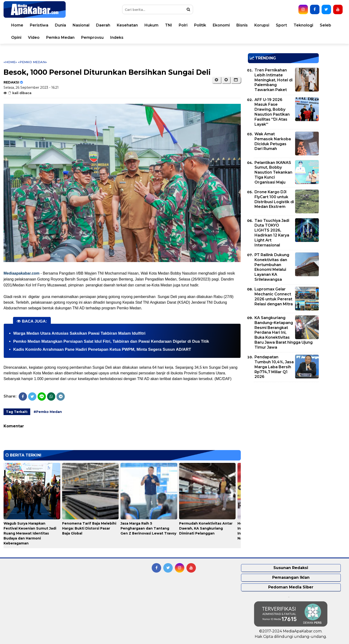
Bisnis (242, 25)
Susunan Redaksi (291, 568)
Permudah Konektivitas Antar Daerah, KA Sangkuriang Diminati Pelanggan (206, 528)
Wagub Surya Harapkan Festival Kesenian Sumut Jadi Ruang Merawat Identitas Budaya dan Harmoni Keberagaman (30, 533)
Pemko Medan (60, 37)
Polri (183, 25)
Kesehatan (127, 25)
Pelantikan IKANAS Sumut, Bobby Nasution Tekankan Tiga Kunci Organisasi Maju (273, 172)
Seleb (325, 25)
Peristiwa (39, 25)
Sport (281, 25)
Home (17, 25)
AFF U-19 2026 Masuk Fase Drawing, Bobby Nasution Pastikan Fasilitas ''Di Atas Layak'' (272, 112)
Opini (16, 37)
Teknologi (303, 25)
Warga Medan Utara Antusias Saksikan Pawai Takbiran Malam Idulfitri (79, 333)
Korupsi (262, 25)
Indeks (117, 37)
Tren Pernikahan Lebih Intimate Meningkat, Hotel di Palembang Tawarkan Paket (274, 80)
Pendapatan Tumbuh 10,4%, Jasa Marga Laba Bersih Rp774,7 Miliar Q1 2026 (274, 367)
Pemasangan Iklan (291, 577)
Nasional (81, 25)
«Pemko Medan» (32, 62)
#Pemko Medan (48, 412)
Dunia (60, 25)
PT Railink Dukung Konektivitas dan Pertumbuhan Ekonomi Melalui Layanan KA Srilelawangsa (272, 267)
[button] (236, 80)
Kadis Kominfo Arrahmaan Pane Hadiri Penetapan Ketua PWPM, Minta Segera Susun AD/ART (102, 349)
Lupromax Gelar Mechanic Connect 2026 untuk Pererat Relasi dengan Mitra (274, 296)
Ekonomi (221, 25)
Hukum (151, 25)
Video (34, 37)
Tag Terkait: (17, 412)
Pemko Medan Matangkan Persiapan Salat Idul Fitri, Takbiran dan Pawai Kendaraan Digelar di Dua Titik (111, 341)
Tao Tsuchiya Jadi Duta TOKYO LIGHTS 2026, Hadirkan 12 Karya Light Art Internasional (272, 233)
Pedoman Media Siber (291, 587)
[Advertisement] (283, 419)
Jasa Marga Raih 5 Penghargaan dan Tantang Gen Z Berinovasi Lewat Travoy (148, 528)
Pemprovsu (92, 37)
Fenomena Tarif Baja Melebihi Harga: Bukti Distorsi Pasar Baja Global (89, 528)
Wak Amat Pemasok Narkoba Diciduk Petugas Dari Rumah (273, 141)
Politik (200, 25)
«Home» (10, 62)
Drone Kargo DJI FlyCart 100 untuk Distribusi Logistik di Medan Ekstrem (274, 199)
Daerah (103, 25)
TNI (168, 25)
